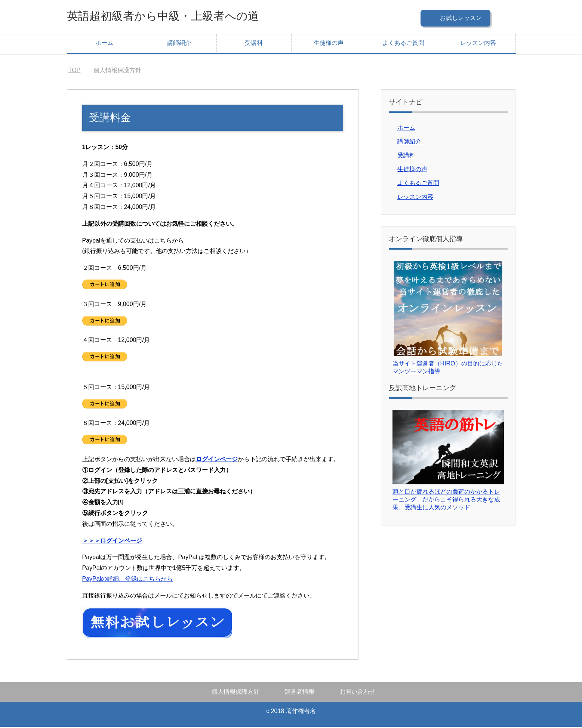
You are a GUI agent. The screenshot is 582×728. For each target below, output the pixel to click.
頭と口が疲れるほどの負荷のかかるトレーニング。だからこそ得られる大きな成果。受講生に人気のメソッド (446, 501)
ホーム (104, 44)
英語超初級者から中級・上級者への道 (182, 16)
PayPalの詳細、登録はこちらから (128, 580)
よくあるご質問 (403, 44)
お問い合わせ (357, 693)
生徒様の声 (329, 44)
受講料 (254, 44)
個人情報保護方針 (235, 693)
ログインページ (217, 460)
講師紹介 (179, 44)
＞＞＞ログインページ (112, 542)
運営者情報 (299, 693)
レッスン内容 (478, 44)
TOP (75, 71)
